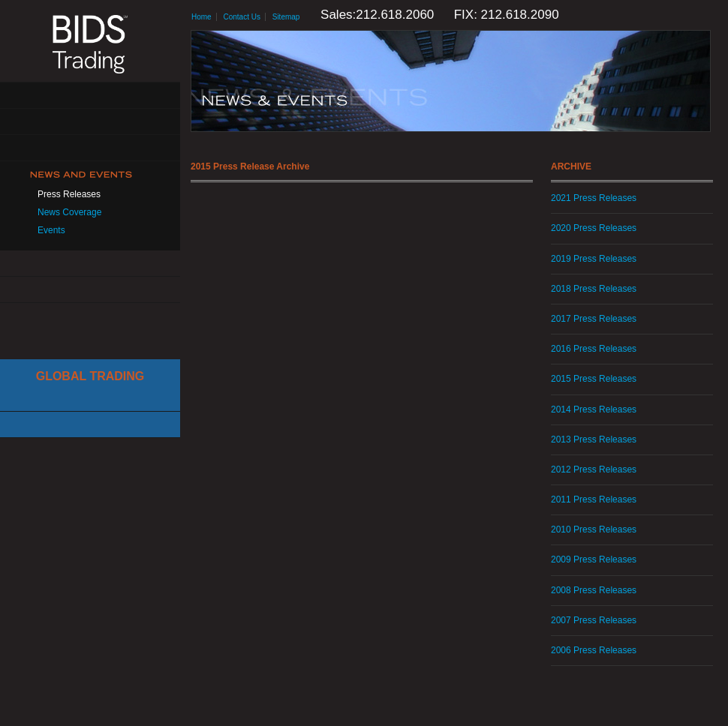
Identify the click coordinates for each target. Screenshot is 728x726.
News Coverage (69, 212)
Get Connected (90, 148)
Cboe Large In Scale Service (90, 399)
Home (202, 17)
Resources (90, 264)
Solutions (90, 122)
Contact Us (90, 290)
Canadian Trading (90, 425)
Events (51, 230)
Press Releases (69, 194)
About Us (90, 96)
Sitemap (286, 17)
